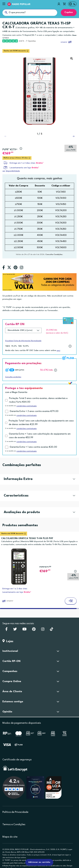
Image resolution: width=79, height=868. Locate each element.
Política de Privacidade (15, 812)
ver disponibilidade (11, 171)
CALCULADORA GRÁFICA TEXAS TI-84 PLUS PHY (27, 538)
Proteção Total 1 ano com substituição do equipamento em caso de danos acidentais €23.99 (41, 423)
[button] (73, 136)
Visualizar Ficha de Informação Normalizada (23, 341)
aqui (58, 351)
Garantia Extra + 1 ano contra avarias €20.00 (33, 447)
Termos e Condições (14, 825)
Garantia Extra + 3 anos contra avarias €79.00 (34, 411)
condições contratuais (27, 406)
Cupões (69, 12)
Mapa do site (10, 837)
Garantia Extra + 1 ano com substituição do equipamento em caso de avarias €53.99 (40, 436)
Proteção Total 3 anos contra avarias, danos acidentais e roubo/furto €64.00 (38, 400)
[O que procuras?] (30, 13)
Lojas (8, 641)
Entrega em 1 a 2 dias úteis (22, 163)
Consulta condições (13, 377)
